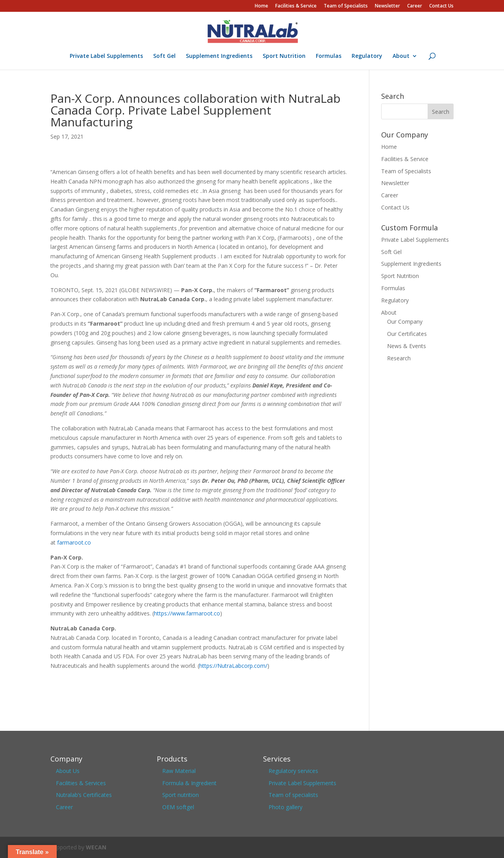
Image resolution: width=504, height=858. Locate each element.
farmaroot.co (74, 542)
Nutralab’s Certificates (84, 795)
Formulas (329, 56)
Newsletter (387, 6)
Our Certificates (407, 334)
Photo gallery (285, 807)
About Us (68, 771)
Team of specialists (293, 795)
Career (415, 6)
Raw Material (179, 771)
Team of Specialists (346, 6)
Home (261, 6)
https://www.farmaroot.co (187, 613)
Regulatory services (293, 771)
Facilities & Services (81, 783)
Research (399, 358)
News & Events (407, 346)
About (401, 56)
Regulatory (367, 56)
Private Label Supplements (106, 56)
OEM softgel (178, 807)
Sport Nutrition (284, 56)
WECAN (96, 847)
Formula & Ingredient (189, 783)
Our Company (405, 322)
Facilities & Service (296, 6)
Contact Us (441, 6)
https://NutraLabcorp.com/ (233, 666)
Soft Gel (164, 56)
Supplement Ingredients (219, 56)
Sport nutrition (181, 795)
